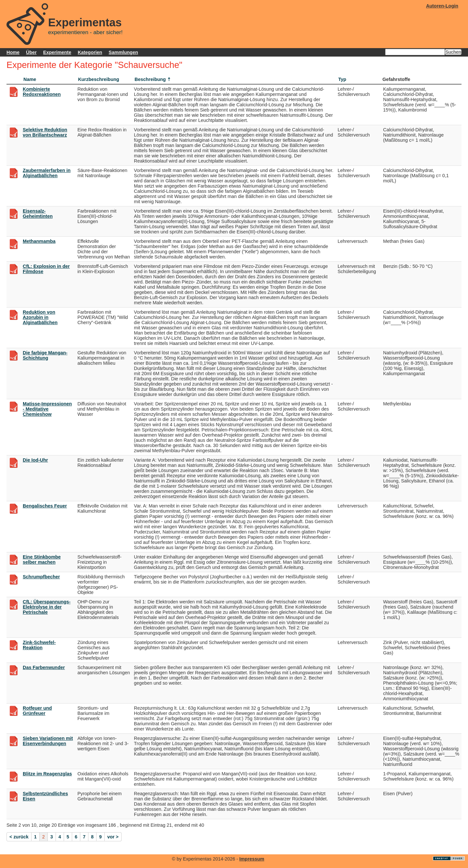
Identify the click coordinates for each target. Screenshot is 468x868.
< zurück (19, 837)
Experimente (57, 52)
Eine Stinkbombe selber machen (42, 559)
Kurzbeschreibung (98, 79)
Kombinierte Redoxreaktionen (42, 92)
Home (13, 52)
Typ (342, 79)
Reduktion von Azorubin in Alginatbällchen (40, 317)
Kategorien (90, 52)
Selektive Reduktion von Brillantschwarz (45, 132)
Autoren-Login (442, 6)
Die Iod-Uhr (35, 460)
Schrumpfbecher (41, 577)
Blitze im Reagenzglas (47, 774)
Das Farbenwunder (44, 667)
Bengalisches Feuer (45, 506)
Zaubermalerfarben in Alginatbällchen (47, 173)
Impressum (252, 859)
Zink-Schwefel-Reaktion (39, 645)
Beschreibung (150, 79)
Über (31, 52)
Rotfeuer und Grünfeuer (37, 711)
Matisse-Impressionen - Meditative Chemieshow (47, 409)
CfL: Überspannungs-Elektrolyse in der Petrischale (47, 607)
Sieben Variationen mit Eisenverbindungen (48, 741)
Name (30, 79)
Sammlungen (123, 52)
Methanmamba (39, 241)
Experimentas (85, 22)
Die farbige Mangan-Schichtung (45, 355)
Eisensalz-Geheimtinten (38, 214)
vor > (113, 837)
